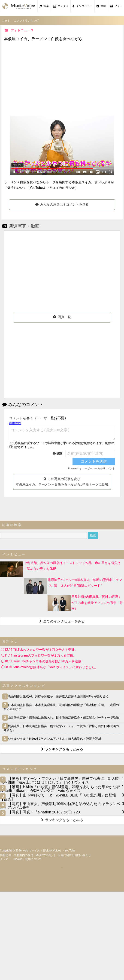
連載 (101, 6)
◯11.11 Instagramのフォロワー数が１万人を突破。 (39, 655)
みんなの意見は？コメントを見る (62, 204)
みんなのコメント (23, 405)
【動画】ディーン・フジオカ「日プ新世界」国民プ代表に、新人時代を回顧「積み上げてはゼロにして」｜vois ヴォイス (59, 780)
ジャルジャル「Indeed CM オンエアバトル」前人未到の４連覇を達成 (52, 739)
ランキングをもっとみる (62, 749)
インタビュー (83, 6)
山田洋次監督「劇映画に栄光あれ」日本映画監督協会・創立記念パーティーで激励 (61, 717)
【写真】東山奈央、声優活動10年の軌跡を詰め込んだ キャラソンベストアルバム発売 (60, 806)
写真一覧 (62, 317)
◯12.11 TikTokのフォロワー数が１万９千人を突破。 (39, 650)
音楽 (44, 6)
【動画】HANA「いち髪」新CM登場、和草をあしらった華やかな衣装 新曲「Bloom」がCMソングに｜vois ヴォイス (60, 789)
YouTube (70, 851)
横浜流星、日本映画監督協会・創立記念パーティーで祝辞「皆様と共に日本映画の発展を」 (61, 728)
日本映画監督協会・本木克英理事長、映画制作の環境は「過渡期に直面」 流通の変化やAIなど (61, 707)
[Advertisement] (62, 79)
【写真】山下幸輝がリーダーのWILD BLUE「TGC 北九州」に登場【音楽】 (58, 797)
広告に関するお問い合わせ (74, 855)
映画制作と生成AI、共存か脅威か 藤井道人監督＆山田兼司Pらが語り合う (56, 696)
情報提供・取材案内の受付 (17, 855)
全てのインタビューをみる (62, 621)
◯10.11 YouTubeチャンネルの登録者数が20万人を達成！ (43, 661)
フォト (6, 21)
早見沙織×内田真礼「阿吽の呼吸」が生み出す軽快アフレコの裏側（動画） (97, 603)
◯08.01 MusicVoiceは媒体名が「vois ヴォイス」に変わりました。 (50, 667)
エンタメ (61, 6)
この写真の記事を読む (62, 482)
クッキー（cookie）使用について (21, 859)
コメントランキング (26, 21)
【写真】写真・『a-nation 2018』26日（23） (46, 812)
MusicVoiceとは (45, 855)
